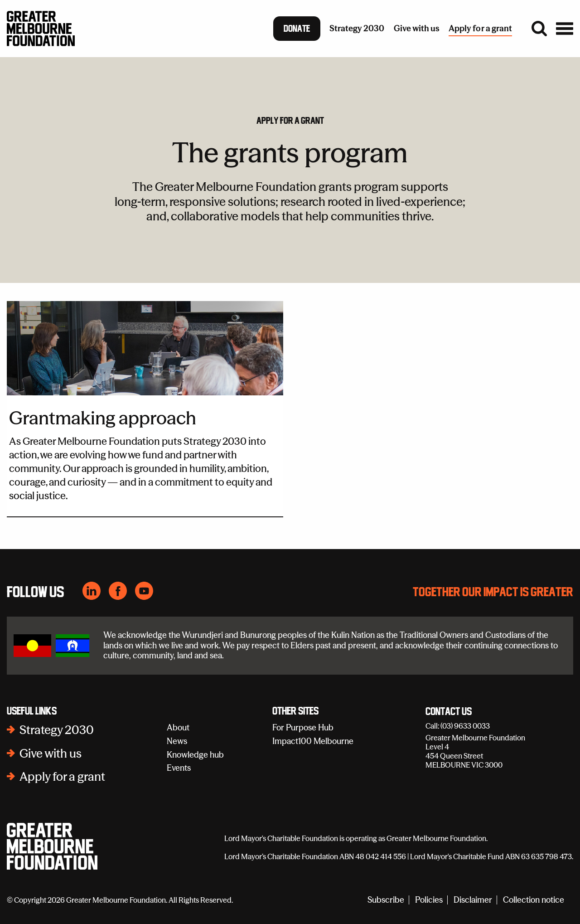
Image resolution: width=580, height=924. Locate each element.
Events (179, 768)
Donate (297, 29)
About (178, 727)
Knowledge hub (195, 755)
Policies (429, 900)
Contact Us (449, 712)
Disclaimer (473, 900)
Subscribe (386, 900)
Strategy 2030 (57, 730)
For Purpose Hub (303, 727)
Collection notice (534, 900)
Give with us (51, 754)
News (177, 741)
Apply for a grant (290, 121)
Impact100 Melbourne (313, 741)
